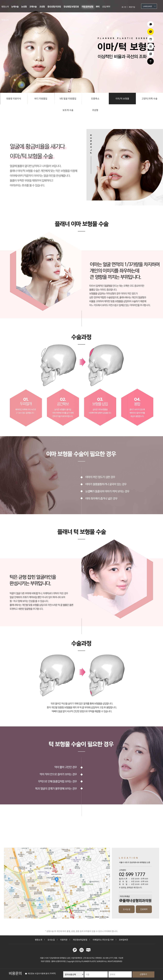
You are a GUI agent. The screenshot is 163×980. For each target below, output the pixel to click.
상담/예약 (106, 7)
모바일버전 (124, 940)
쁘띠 (98, 7)
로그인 (124, 7)
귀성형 (95, 110)
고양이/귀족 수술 (150, 99)
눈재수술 (15, 7)
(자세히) (53, 973)
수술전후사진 (151, 46)
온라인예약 (151, 39)
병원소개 (5, 7)
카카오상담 (151, 32)
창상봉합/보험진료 (71, 7)
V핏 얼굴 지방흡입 (68, 99)
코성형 (42, 7)
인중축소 (95, 99)
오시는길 (127, 909)
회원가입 (132, 7)
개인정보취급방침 (80, 940)
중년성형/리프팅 (54, 7)
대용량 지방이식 (14, 99)
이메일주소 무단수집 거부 (103, 940)
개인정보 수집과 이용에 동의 (37, 973)
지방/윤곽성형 (87, 7)
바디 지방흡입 (41, 99)
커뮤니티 (5, 20)
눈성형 (24, 7)
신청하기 (143, 974)
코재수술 (33, 7)
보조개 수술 (68, 110)
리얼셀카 (151, 54)
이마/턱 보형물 (122, 99)
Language (147, 6)
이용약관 (64, 940)
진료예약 (144, 909)
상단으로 (151, 61)
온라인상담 (151, 24)
